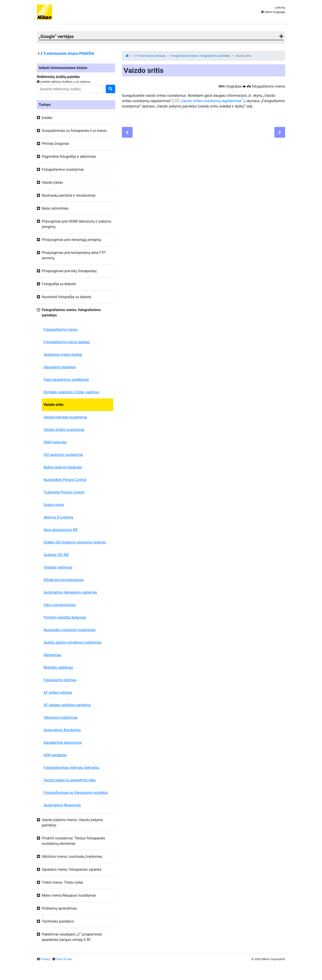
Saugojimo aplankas (60, 367)
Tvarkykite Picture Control (64, 492)
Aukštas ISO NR (56, 555)
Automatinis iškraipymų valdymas (70, 592)
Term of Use (64, 959)
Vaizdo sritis (54, 405)
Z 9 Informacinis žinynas (150, 56)
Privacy (45, 959)
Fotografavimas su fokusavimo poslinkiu (76, 793)
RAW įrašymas (55, 442)
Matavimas (52, 655)
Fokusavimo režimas (60, 680)
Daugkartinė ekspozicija (63, 743)
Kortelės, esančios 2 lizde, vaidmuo (71, 392)
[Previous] (127, 132)
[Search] (70, 89)
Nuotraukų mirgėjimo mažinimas (70, 630)
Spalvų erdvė (54, 505)
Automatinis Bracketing (62, 730)
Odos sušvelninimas (60, 605)
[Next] (280, 132)
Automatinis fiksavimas (62, 805)
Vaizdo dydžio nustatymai (64, 430)
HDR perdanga (55, 755)
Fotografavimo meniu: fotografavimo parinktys (201, 56)
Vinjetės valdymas (58, 567)
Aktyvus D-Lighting (58, 517)
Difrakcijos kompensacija (64, 580)
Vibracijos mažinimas (61, 718)
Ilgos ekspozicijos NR (61, 530)
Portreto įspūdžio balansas (65, 617)
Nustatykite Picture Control (65, 480)
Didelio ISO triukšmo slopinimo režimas (75, 542)
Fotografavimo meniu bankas (67, 342)
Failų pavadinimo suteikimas (66, 380)
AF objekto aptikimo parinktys (67, 705)
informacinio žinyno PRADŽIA (67, 54)
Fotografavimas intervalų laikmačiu (71, 768)
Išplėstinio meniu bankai (63, 355)
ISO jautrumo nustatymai (63, 455)
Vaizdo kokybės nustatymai (65, 417)
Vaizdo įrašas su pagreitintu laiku (70, 780)
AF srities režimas (58, 692)
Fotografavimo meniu (61, 330)
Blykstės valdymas (58, 667)
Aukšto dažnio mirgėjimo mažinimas (73, 642)
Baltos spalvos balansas (63, 467)
